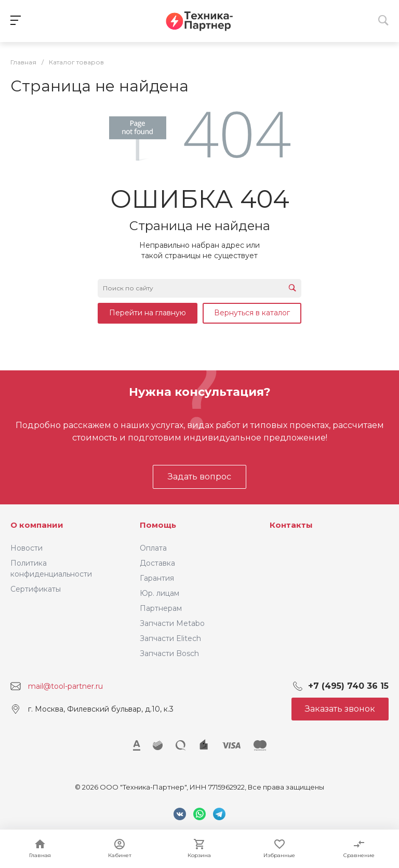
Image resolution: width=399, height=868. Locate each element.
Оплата (153, 548)
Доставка (157, 563)
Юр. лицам (159, 593)
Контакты (291, 525)
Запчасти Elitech (170, 638)
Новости (26, 548)
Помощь (158, 525)
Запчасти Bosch (169, 653)
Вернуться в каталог (252, 313)
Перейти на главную (148, 313)
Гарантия (157, 578)
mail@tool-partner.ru (65, 686)
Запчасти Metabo (172, 623)
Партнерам (161, 608)
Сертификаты (36, 589)
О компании (37, 525)
